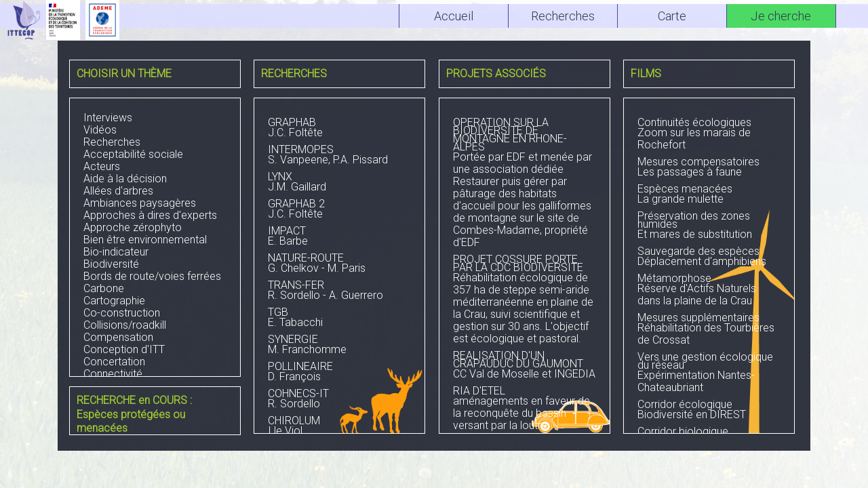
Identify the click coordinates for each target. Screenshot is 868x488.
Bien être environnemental (145, 240)
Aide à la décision (125, 179)
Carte (672, 16)
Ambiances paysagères (140, 203)
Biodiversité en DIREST (709, 411)
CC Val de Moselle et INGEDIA (525, 366)
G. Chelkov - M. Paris (339, 264)
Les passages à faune (709, 168)
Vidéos (100, 130)
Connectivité (113, 374)
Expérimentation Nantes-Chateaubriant (709, 373)
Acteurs (102, 166)
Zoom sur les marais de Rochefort (709, 135)
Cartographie (114, 301)
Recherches (112, 142)
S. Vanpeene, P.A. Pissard (339, 156)
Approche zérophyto (133, 227)
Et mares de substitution (709, 226)
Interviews (108, 118)
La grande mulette (709, 195)
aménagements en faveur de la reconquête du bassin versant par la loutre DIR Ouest (525, 415)
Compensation (118, 337)
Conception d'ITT (124, 349)
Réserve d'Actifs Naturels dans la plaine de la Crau (709, 291)
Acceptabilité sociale (133, 154)
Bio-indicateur (116, 252)
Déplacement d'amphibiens (709, 258)
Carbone (104, 288)
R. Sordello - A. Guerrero (339, 291)
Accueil (454, 16)
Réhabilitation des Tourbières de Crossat (709, 330)
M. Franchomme (339, 346)
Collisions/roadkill (125, 325)
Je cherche (781, 16)
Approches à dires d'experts (150, 215)
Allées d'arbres (118, 191)
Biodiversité (111, 264)
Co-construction (122, 313)
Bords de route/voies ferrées (152, 276)
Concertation (114, 362)
